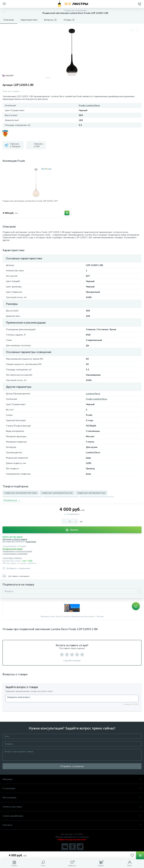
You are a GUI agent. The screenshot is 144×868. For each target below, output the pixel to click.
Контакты (72, 823)
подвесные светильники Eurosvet (57, 493)
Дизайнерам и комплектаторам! (17, 550)
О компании (72, 787)
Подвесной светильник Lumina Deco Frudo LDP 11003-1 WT (30, 201)
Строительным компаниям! (15, 552)
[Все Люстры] (72, 4)
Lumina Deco (93, 394)
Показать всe (12, 498)
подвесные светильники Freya (91, 493)
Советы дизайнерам (72, 814)
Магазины (72, 778)
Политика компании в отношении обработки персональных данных (72, 851)
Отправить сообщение (72, 765)
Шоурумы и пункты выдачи (15, 538)
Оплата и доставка (72, 805)
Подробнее (31, 540)
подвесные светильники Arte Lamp (21, 493)
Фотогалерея (72, 796)
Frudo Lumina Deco (89, 105)
